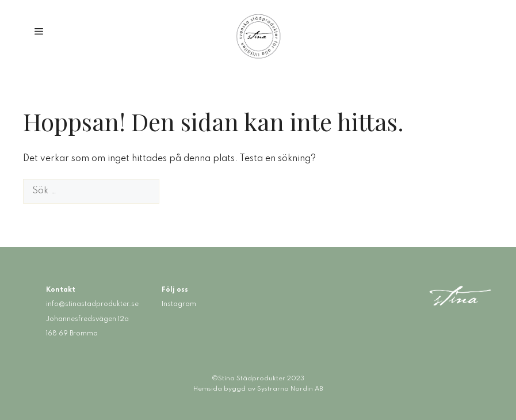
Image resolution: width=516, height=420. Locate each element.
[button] (39, 32)
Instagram (179, 304)
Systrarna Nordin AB (290, 389)
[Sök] (178, 191)
